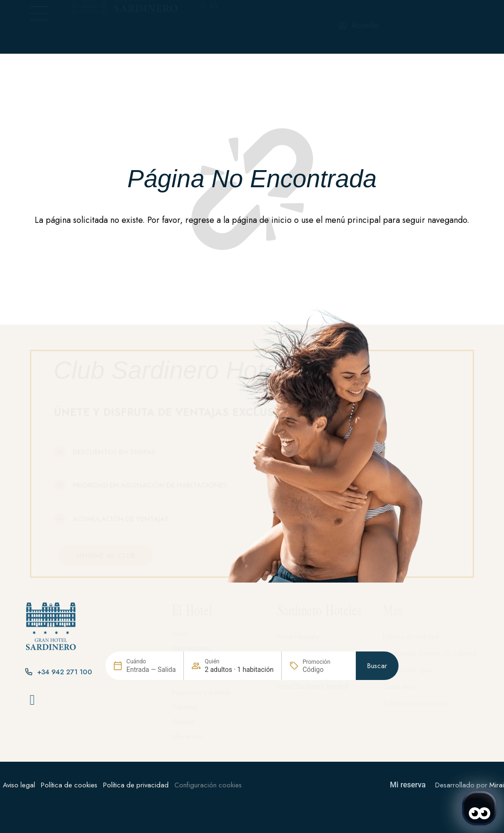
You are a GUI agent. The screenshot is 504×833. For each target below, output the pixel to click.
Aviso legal (19, 785)
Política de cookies (69, 785)
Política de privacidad (136, 785)
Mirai (497, 785)
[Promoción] (325, 717)
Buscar (377, 713)
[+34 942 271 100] (266, 27)
